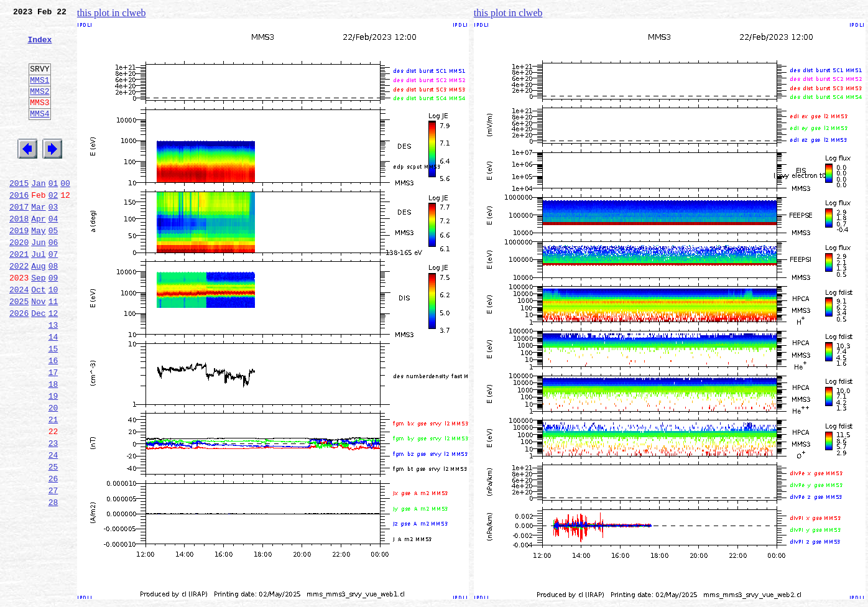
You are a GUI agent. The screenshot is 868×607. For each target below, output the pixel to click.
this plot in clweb (112, 13)
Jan (38, 213)
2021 (19, 295)
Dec (38, 363)
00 (65, 213)
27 (53, 568)
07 (53, 295)
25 (53, 541)
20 (53, 473)
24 (53, 527)
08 (53, 308)
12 (53, 363)
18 (53, 445)
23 (53, 514)
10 (53, 336)
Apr (38, 254)
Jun (38, 281)
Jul (38, 295)
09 (53, 322)
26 (53, 555)
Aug (38, 308)
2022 (19, 308)
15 (53, 404)
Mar (38, 240)
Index (39, 47)
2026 (19, 363)
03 (53, 240)
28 (53, 582)
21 (53, 486)
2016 (19, 226)
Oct (38, 336)
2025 (19, 350)
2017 (19, 240)
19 (53, 459)
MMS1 (39, 95)
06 (53, 281)
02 (53, 226)
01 (53, 213)
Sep (38, 322)
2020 (19, 281)
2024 (19, 336)
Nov (38, 350)
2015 (19, 213)
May (38, 267)
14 (53, 391)
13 (53, 377)
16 (53, 418)
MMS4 (39, 134)
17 (53, 432)
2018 (19, 254)
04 (53, 254)
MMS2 (39, 108)
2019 (19, 267)
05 (53, 267)
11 (53, 350)
